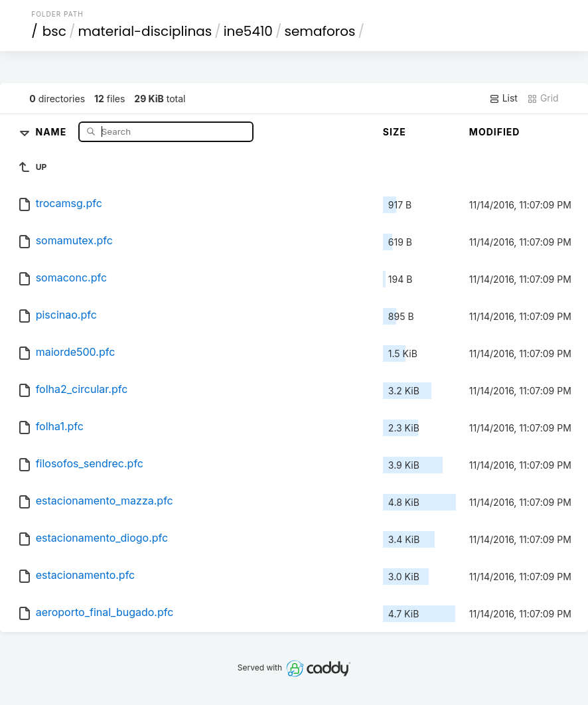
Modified (495, 132)
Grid (543, 98)
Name (52, 131)
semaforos (320, 31)
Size (395, 132)
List (503, 98)
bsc (54, 31)
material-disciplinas (145, 31)
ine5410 (248, 31)
